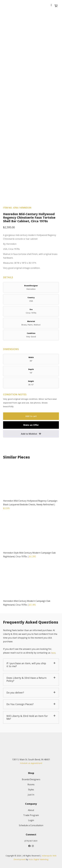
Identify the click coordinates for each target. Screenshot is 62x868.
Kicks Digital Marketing (38, 859)
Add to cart (31, 416)
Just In (31, 795)
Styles (31, 790)
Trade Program (31, 815)
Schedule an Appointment (31, 763)
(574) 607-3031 (31, 841)
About (31, 810)
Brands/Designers (31, 779)
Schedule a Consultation (31, 825)
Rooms (31, 784)
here (53, 653)
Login (31, 820)
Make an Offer (31, 425)
